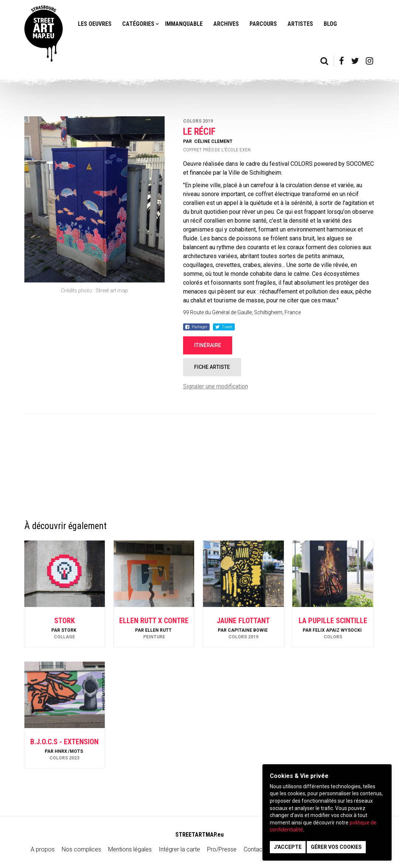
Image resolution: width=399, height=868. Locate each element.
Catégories (138, 24)
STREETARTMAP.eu (199, 835)
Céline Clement (213, 141)
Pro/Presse (222, 849)
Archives (226, 24)
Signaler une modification (216, 386)
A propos (43, 849)
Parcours (263, 24)
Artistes (300, 24)
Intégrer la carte (179, 849)
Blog (330, 24)
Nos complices (81, 849)
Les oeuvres (95, 24)
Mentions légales (130, 849)
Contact (254, 849)
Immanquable (184, 24)
